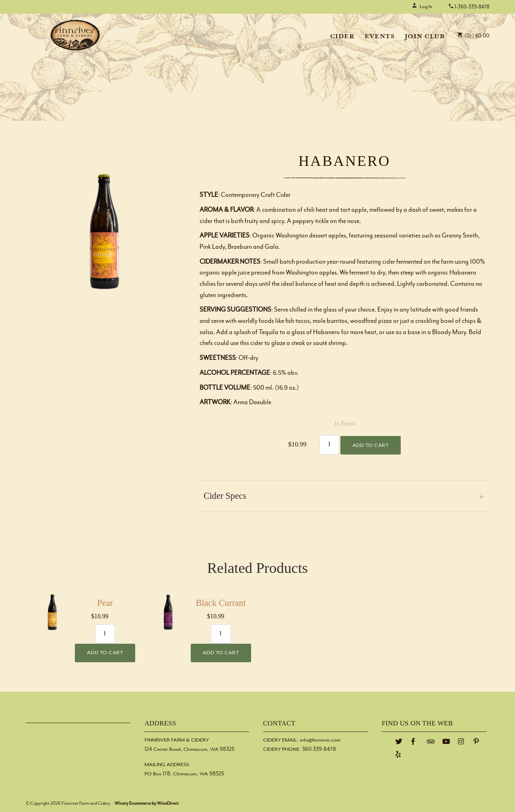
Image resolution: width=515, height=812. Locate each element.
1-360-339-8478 (469, 7)
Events (380, 37)
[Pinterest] (476, 742)
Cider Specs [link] (225, 496)
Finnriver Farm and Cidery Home (75, 35)
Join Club (425, 37)
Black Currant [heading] (221, 603)
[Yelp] (398, 755)
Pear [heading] (105, 603)
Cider (342, 37)
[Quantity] (330, 445)
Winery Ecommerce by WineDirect (147, 803)
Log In (422, 6)
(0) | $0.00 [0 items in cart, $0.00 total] (473, 36)
